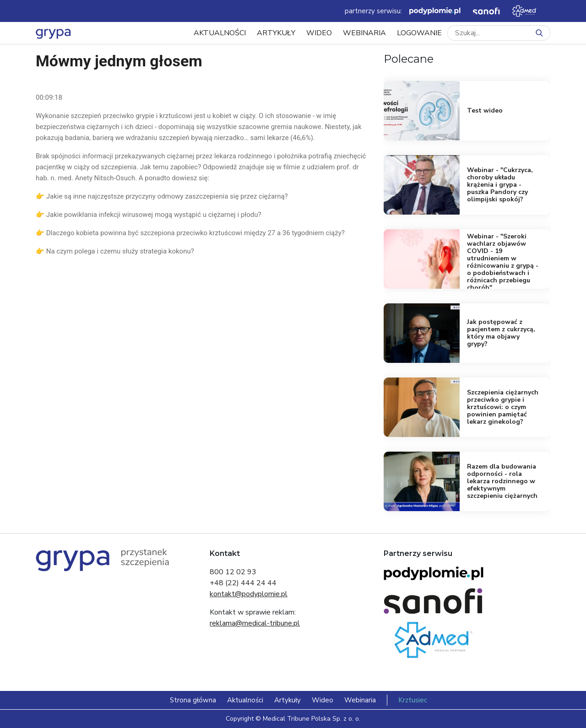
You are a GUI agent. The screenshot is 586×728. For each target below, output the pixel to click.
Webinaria (364, 33)
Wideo (319, 33)
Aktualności (220, 33)
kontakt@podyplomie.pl (249, 594)
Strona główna (193, 700)
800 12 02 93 (233, 572)
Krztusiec (413, 700)
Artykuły (276, 33)
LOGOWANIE (419, 33)
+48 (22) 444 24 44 (243, 583)
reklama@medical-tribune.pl (255, 623)
